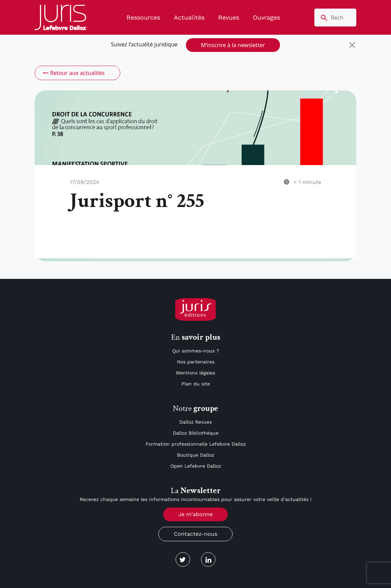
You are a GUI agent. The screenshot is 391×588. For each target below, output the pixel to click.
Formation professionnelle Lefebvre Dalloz (196, 444)
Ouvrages (266, 17)
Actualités (189, 17)
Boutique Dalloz (195, 455)
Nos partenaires (196, 362)
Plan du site (196, 384)
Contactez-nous (195, 534)
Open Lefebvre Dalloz (196, 466)
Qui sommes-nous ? (196, 351)
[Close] (352, 45)
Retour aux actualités (73, 73)
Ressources (143, 17)
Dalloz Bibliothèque (196, 433)
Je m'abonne (195, 514)
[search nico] (335, 18)
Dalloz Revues (195, 422)
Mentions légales (195, 373)
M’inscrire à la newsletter (233, 45)
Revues (229, 17)
